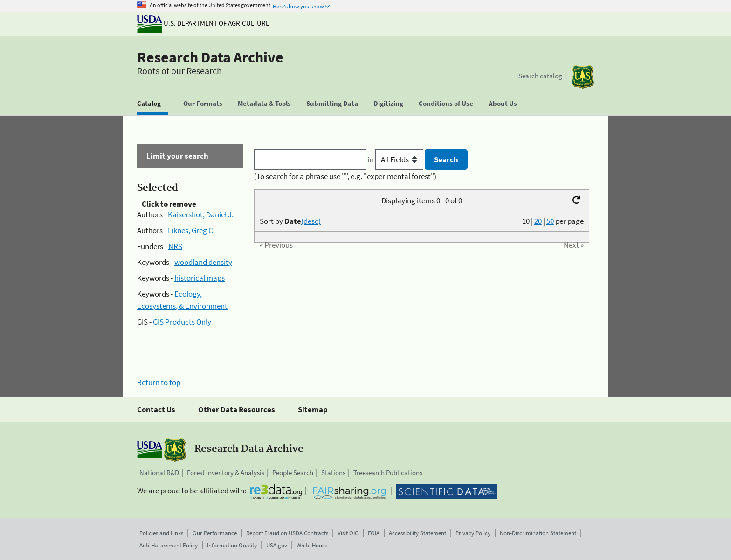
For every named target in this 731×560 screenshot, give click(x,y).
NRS (175, 246)
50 (550, 221)
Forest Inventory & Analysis (226, 473)
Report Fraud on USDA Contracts (287, 533)
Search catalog (540, 76)
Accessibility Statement (417, 533)
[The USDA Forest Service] (583, 77)
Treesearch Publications (388, 473)
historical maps (200, 278)
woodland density (203, 262)
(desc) (311, 221)
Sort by (290, 221)
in (397, 159)
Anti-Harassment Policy (169, 545)
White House (312, 545)
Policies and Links (161, 533)
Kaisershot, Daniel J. (201, 214)
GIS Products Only (182, 322)
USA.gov (277, 545)
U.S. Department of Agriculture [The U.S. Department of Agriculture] (203, 23)
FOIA (374, 533)
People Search (293, 473)
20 (538, 221)
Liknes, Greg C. (191, 230)
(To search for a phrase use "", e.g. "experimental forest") (345, 176)
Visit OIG (348, 533)
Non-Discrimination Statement (538, 533)
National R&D (159, 473)
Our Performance (215, 533)
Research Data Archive (210, 57)
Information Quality (232, 545)
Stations (333, 473)
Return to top (159, 382)
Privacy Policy (473, 533)
